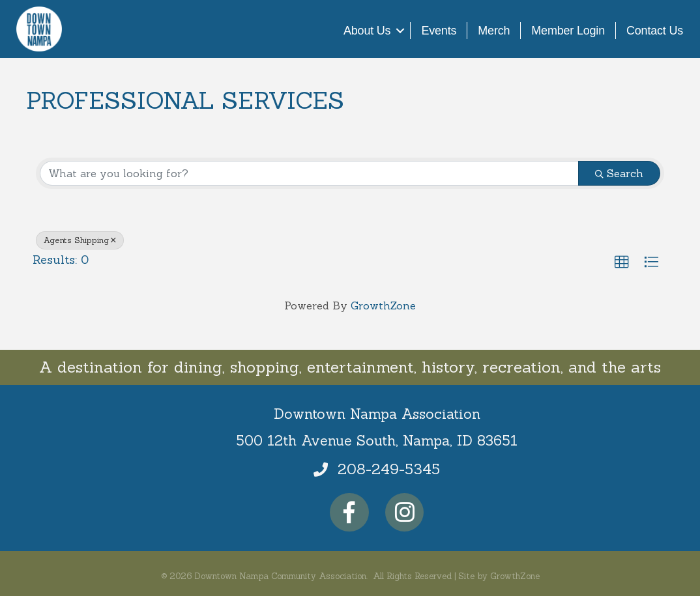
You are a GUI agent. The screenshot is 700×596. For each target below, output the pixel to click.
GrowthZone (383, 305)
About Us (367, 31)
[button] (622, 263)
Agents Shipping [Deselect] (80, 240)
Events (439, 31)
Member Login (568, 31)
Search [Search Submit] (619, 173)
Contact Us (655, 31)
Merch (494, 31)
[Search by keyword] (309, 173)
